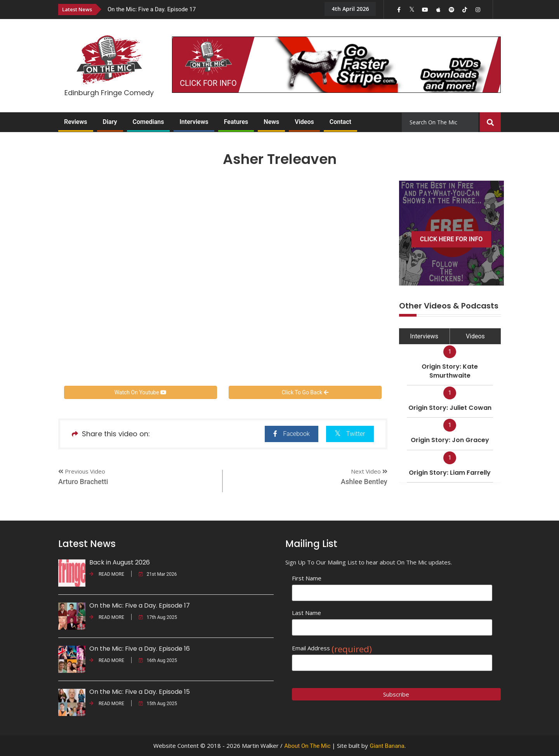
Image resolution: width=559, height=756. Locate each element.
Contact (340, 122)
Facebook (291, 434)
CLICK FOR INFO (208, 83)
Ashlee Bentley (364, 482)
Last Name (306, 613)
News (271, 122)
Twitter (350, 433)
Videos (304, 122)
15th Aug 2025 (158, 704)
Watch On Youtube (141, 392)
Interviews (194, 122)
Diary (110, 122)
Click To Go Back (305, 392)
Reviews (76, 122)
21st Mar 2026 (158, 574)
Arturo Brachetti (83, 482)
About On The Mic (307, 746)
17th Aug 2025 (158, 617)
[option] (210, 9)
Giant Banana (387, 746)
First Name (307, 578)
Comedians (148, 122)
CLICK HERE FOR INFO (451, 239)
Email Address (332, 648)
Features (236, 122)
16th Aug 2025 (158, 660)
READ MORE (107, 574)
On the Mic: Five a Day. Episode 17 (152, 9)
